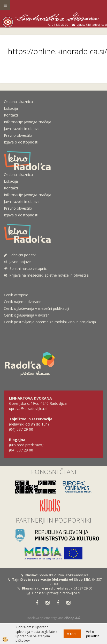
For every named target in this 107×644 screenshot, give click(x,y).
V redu (72, 634)
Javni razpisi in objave (22, 129)
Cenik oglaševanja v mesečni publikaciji (36, 308)
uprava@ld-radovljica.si (63, 593)
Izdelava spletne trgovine (45, 618)
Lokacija (11, 108)
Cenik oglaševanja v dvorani (27, 315)
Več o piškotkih (93, 634)
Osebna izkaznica (18, 102)
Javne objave (17, 262)
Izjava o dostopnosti (21, 142)
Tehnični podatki (21, 255)
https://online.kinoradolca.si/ (57, 51)
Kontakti (11, 115)
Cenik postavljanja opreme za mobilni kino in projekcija (50, 322)
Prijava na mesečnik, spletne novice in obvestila (46, 275)
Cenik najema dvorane (23, 302)
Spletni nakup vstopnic (25, 268)
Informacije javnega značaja (28, 122)
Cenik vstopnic (16, 295)
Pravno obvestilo (18, 135)
